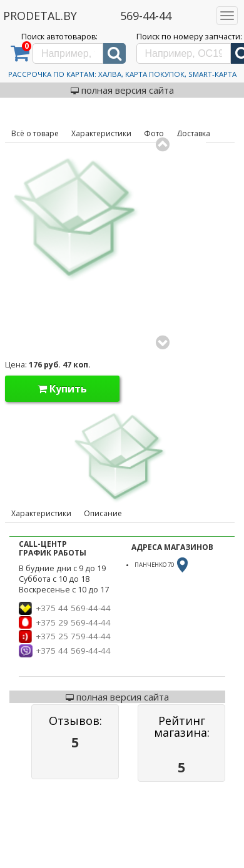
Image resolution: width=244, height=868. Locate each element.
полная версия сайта (122, 90)
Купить (62, 389)
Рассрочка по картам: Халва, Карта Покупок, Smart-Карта (122, 74)
